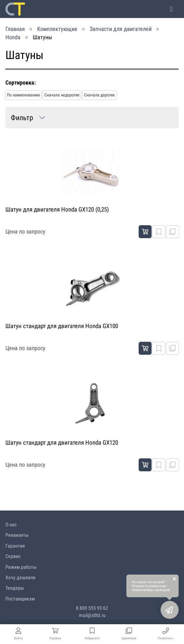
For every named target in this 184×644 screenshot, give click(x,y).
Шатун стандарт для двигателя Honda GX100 (62, 326)
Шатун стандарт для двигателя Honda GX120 (62, 443)
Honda (13, 37)
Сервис (13, 556)
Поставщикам (20, 599)
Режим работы (21, 567)
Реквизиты (17, 535)
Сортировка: (21, 83)
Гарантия (15, 546)
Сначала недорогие (62, 95)
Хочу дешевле (21, 577)
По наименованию (23, 95)
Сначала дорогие (99, 95)
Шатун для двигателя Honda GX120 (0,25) (57, 209)
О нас (11, 525)
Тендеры (15, 588)
